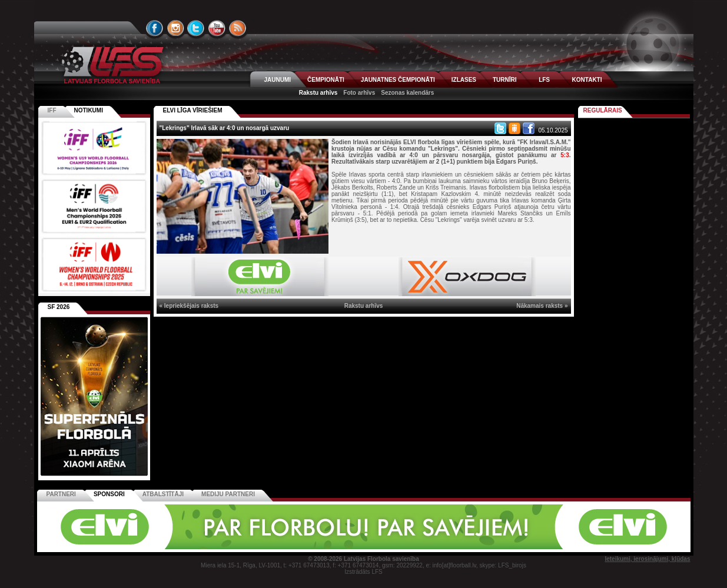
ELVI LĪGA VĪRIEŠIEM (193, 110)
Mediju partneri (228, 494)
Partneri (61, 494)
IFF (52, 110)
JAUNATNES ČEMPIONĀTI (398, 80)
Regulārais (603, 110)
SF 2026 (59, 307)
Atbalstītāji (163, 494)
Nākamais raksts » (542, 306)
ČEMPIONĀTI (326, 80)
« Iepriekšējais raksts (189, 306)
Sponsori (109, 494)
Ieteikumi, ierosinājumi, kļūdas (647, 559)
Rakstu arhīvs (318, 93)
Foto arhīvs (359, 93)
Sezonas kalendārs (407, 93)
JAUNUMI (278, 80)
